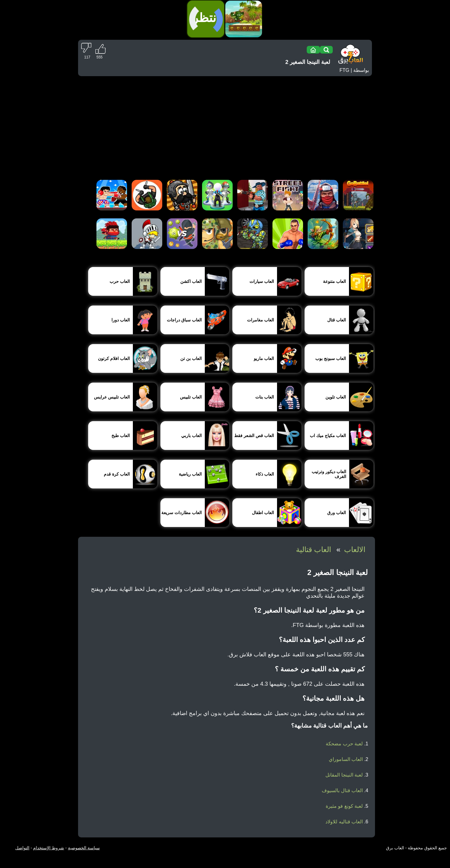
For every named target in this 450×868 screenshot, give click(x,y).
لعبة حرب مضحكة (344, 744)
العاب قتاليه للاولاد (344, 822)
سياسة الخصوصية (84, 848)
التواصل (22, 848)
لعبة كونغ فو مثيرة (344, 806)
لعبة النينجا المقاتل (344, 775)
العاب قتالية (314, 549)
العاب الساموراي (346, 759)
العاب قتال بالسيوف (342, 790)
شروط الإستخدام (49, 848)
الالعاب (355, 549)
